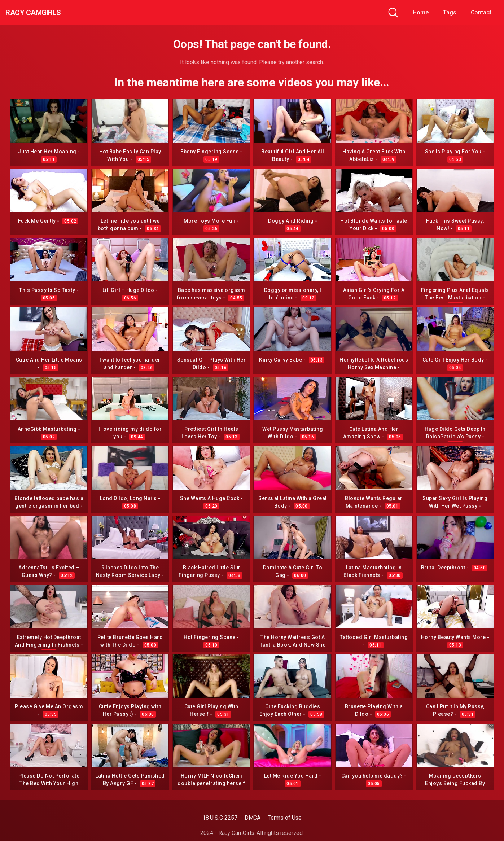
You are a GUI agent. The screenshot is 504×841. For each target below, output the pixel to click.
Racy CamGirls (44, 13)
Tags (450, 12)
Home (421, 12)
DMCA (253, 818)
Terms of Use (285, 818)
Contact (481, 12)
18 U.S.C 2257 (220, 818)
